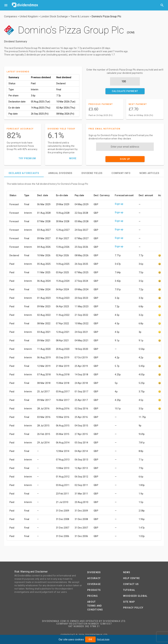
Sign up (119, 204)
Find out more (103, 639)
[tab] (24, 173)
